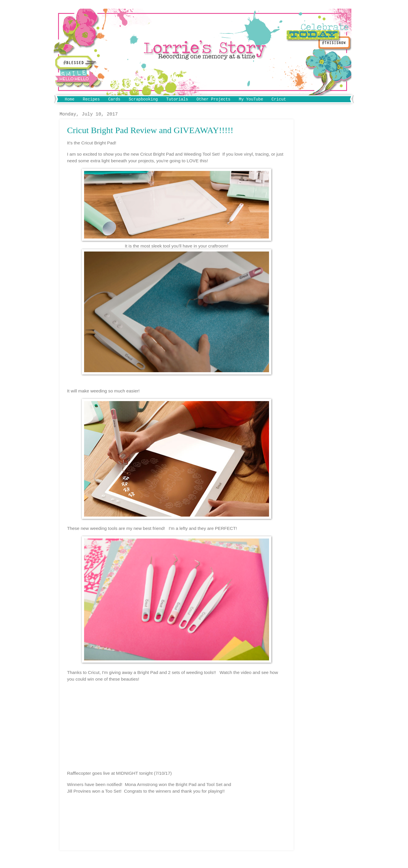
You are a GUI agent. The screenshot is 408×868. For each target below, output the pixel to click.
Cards (114, 99)
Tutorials (177, 99)
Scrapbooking (143, 99)
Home (70, 99)
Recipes (91, 99)
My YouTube (251, 99)
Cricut (279, 99)
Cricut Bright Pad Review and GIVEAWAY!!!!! (150, 130)
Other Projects (214, 99)
